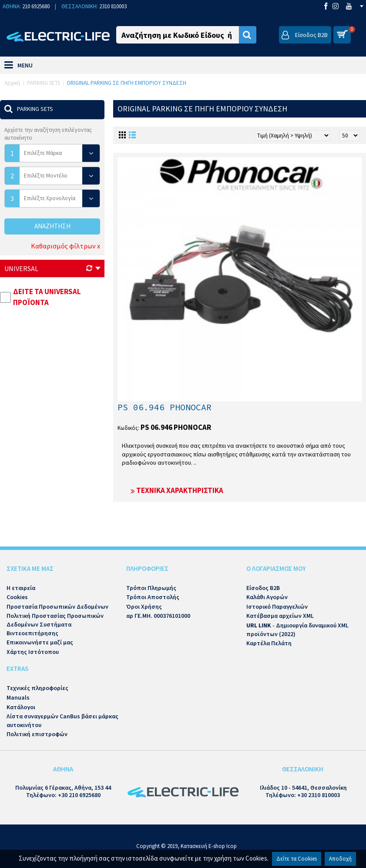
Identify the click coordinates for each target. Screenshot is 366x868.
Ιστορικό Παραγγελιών (277, 607)
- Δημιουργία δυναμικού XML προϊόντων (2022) (297, 630)
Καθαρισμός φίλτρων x (65, 246)
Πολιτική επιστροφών (37, 734)
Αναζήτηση (52, 226)
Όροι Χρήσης (144, 607)
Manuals (18, 697)
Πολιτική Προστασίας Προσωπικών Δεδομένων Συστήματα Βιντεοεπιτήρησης (55, 624)
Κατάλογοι (21, 707)
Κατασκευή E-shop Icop (209, 846)
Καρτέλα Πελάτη (269, 643)
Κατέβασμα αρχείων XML (280, 616)
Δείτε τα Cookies (297, 859)
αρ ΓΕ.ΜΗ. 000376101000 (158, 616)
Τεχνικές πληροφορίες (37, 688)
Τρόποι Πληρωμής (151, 588)
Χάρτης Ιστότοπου (33, 652)
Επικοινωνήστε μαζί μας (40, 642)
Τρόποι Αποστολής (153, 597)
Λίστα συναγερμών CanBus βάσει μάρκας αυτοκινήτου (62, 721)
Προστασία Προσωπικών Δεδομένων (57, 607)
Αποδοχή (340, 859)
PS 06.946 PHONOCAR (165, 407)
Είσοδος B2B (263, 588)
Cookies (17, 597)
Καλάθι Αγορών (267, 597)
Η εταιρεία (21, 588)
